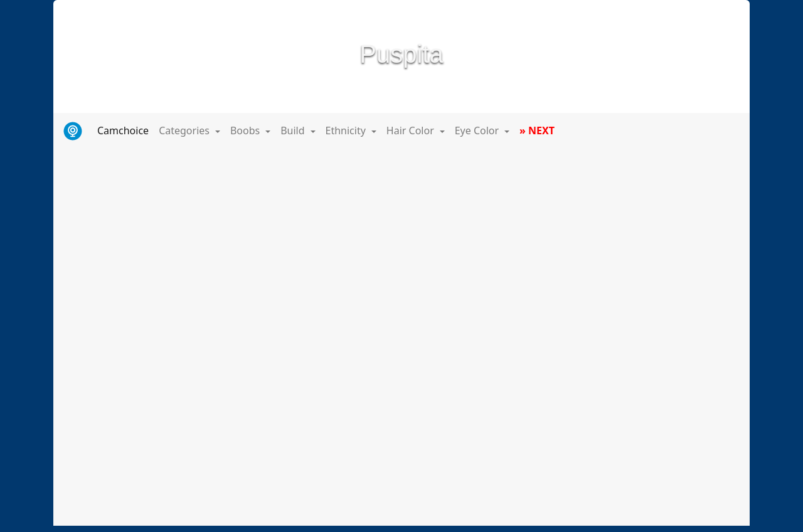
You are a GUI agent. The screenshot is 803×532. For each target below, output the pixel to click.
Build (294, 130)
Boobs (246, 130)
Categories (185, 130)
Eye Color (478, 130)
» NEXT (537, 130)
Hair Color (412, 130)
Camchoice (125, 130)
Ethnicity (347, 130)
